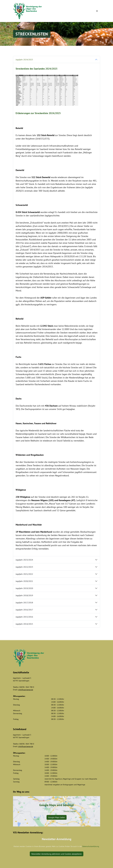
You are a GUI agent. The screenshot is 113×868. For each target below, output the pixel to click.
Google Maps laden (57, 817)
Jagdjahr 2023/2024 (24, 560)
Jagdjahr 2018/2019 (24, 595)
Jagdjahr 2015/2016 (24, 617)
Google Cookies (70, 811)
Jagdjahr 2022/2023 (24, 567)
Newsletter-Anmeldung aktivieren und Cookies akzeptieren (57, 854)
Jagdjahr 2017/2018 (24, 603)
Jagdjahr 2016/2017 (24, 610)
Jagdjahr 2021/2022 (24, 574)
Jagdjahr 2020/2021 (24, 581)
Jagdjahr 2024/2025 (24, 60)
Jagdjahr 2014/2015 (24, 624)
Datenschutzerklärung (91, 846)
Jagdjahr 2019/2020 (24, 588)
